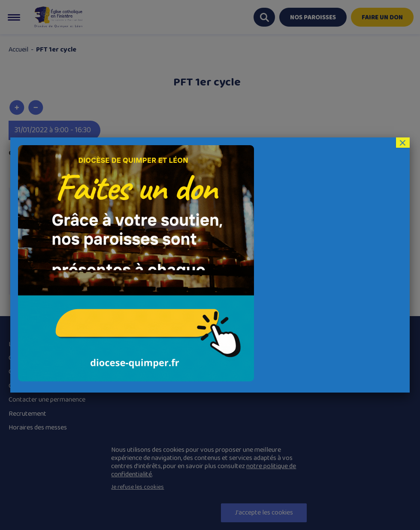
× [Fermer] (402, 143)
